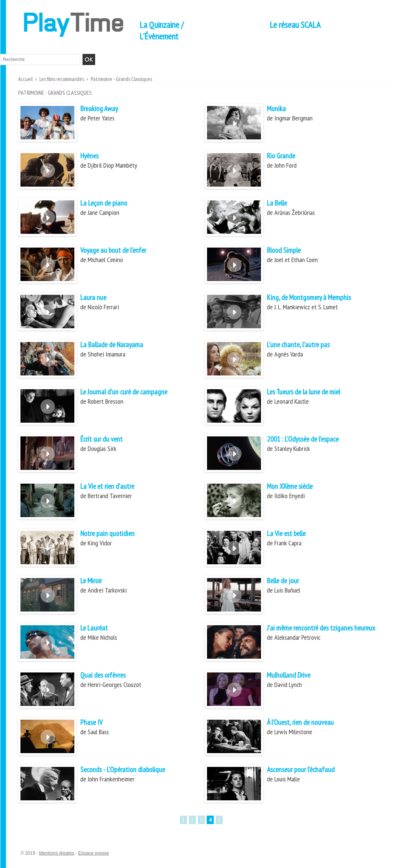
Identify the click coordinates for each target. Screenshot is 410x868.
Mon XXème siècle (295, 487)
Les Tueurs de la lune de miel (311, 392)
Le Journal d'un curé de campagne (131, 392)
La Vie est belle (291, 534)
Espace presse (91, 854)
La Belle (280, 204)
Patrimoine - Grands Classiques (119, 79)
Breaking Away (102, 109)
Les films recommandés (61, 79)
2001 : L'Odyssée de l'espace (310, 440)
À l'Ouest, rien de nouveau (306, 723)
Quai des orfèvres (107, 676)
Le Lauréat (97, 628)
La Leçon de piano (108, 204)
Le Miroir (94, 581)
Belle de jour (287, 581)
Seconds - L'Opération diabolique (130, 770)
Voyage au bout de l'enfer (120, 251)
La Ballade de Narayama (118, 345)
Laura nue (96, 298)
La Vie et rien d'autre (112, 487)
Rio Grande (284, 156)
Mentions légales (56, 854)
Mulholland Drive (293, 676)
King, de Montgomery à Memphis (316, 298)
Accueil (25, 79)
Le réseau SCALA (295, 25)
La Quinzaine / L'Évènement (162, 30)
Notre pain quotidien (112, 534)
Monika (278, 109)
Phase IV (93, 723)
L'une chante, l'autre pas (304, 345)
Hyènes (91, 156)
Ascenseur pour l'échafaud (307, 770)
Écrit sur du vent (105, 440)
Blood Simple (287, 251)
